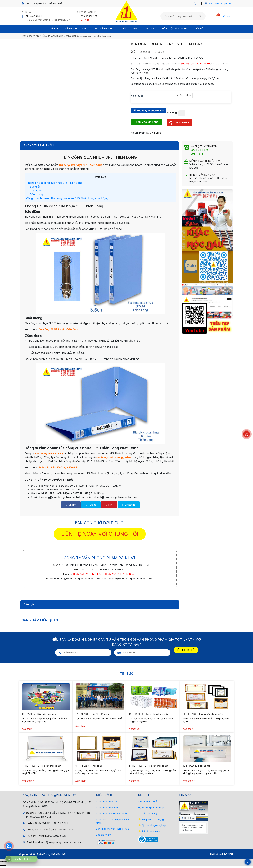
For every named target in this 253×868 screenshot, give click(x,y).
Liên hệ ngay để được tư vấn (149, 113)
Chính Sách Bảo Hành (108, 810)
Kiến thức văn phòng (175, 29)
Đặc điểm (35, 189)
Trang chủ (27, 36)
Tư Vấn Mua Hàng (148, 816)
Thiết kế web (217, 856)
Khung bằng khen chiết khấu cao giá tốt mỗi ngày (206, 722)
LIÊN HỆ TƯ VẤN (186, 652)
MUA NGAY (179, 125)
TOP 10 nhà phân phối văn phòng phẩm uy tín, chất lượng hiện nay (44, 722)
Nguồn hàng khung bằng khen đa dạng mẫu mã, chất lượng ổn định (152, 774)
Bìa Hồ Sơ (62, 36)
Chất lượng (36, 193)
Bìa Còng (73, 36)
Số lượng (172, 115)
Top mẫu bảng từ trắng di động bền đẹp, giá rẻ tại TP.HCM (45, 774)
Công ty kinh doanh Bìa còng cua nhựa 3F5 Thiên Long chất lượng (67, 200)
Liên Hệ (199, 29)
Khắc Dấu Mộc (130, 29)
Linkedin (129, 507)
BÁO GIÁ (150, 29)
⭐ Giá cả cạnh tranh (149, 833)
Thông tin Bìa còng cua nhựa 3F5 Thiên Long (54, 185)
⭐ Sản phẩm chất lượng (151, 821)
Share (71, 507)
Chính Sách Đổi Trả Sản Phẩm (112, 816)
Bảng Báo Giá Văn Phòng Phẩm (113, 831)
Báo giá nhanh (104, 837)
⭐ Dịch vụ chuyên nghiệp (152, 827)
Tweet (91, 507)
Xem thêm (27, 731)
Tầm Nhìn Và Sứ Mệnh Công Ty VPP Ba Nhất (99, 721)
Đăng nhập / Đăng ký (220, 3)
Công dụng (36, 196)
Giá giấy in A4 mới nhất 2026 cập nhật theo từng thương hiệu (152, 722)
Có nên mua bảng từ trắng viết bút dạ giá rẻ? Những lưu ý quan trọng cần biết (206, 774)
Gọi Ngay (86, 20)
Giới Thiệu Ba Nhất (148, 804)
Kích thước (137, 96)
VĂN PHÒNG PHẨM (44, 36)
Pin (109, 507)
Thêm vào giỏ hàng (146, 124)
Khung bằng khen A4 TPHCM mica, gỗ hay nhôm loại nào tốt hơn (98, 774)
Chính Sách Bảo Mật (107, 804)
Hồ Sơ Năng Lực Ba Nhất (151, 810)
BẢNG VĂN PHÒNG (103, 29)
